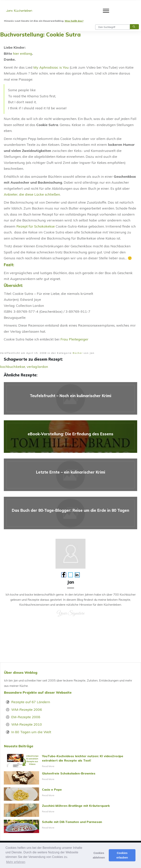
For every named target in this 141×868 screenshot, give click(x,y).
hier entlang (23, 54)
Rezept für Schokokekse (36, 226)
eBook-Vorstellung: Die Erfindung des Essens (70, 437)
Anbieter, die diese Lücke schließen (32, 194)
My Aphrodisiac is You (51, 67)
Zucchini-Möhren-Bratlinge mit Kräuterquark (70, 810)
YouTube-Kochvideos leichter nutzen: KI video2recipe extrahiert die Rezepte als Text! (70, 761)
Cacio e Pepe (70, 794)
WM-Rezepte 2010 (27, 724)
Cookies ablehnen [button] (99, 855)
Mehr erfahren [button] (16, 862)
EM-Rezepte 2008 (26, 717)
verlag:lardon (37, 367)
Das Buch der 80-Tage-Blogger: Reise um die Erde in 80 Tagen (70, 513)
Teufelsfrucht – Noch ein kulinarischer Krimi (70, 398)
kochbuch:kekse (13, 367)
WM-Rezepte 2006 (27, 710)
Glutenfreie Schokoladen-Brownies (70, 778)
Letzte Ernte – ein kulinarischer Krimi (70, 475)
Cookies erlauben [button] (122, 855)
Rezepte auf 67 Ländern (31, 702)
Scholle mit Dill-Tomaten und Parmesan (70, 826)
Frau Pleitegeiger (74, 339)
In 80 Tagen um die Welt (31, 732)
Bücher (78, 353)
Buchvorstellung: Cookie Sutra (40, 35)
